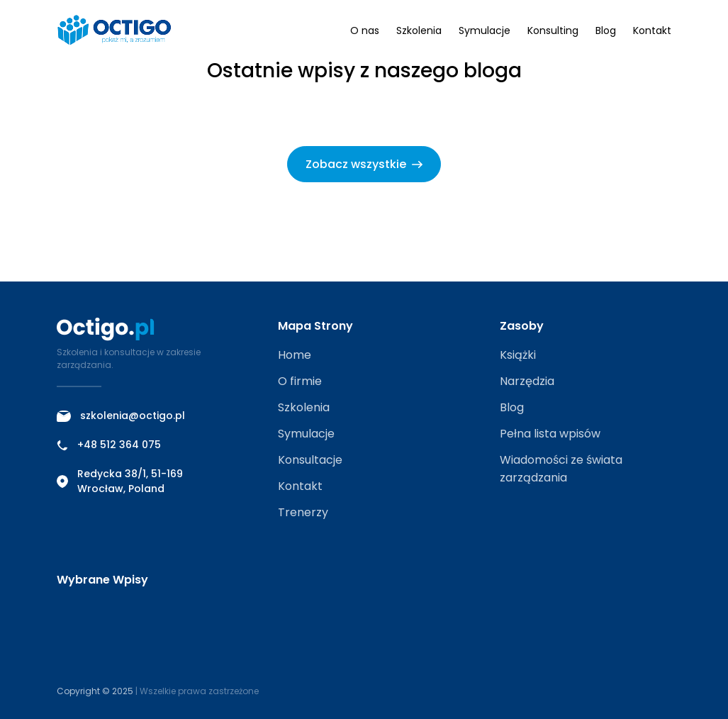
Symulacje (485, 30)
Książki (518, 355)
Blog (606, 30)
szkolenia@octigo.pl (121, 416)
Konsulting (553, 30)
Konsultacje (310, 460)
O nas (365, 30)
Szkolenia (419, 30)
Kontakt (652, 30)
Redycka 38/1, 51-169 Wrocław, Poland (120, 481)
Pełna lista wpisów (550, 434)
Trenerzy (303, 512)
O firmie (300, 381)
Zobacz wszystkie (364, 164)
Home (295, 355)
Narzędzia (527, 381)
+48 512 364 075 (109, 445)
